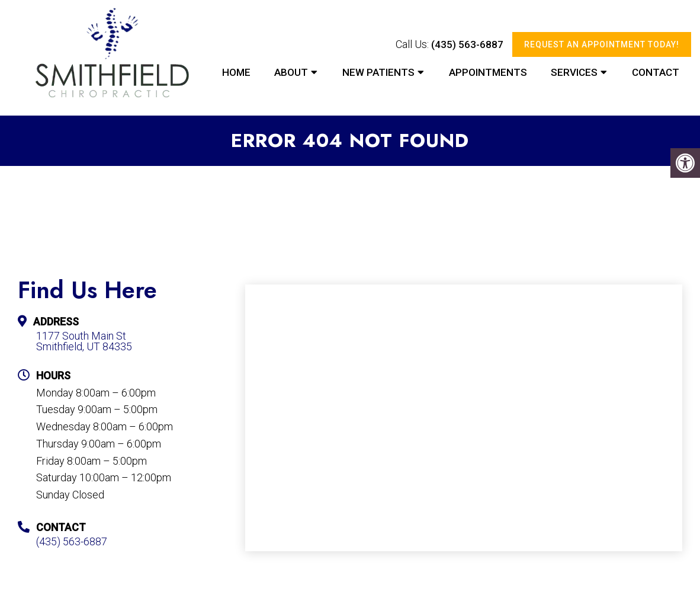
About (291, 72)
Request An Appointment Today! (602, 44)
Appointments (488, 72)
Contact (656, 72)
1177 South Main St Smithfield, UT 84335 (84, 341)
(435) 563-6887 (467, 44)
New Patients (378, 72)
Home (236, 72)
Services (574, 72)
